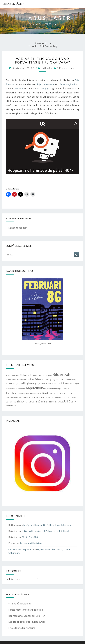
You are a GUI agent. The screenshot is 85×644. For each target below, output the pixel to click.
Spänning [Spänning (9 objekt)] (41, 401)
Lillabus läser (13, 4)
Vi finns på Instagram (19, 604)
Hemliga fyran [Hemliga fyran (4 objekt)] (17, 383)
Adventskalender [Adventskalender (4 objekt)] (13, 375)
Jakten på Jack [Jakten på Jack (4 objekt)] (54, 383)
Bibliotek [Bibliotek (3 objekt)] (49, 375)
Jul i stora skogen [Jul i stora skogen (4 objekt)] (72, 383)
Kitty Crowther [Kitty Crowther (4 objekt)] (49, 388)
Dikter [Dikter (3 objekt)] (27, 380)
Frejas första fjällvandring (22, 628)
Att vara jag (43, 88)
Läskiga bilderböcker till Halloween (27, 622)
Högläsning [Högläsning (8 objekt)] (30, 383)
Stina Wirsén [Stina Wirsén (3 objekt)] (59, 402)
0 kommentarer (66, 68)
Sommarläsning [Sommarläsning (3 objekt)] (30, 402)
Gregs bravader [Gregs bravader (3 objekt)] (57, 380)
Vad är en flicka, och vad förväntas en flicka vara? (43, 60)
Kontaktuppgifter (18, 228)
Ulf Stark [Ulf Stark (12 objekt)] (70, 401)
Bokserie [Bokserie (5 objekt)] (21, 380)
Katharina (47, 68)
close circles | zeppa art (21, 549)
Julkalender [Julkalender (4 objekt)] (11, 388)
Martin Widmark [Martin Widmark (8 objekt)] (51, 393)
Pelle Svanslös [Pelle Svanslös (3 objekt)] (56, 398)
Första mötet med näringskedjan (26, 610)
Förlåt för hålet (30, 537)
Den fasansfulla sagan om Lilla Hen (27, 616)
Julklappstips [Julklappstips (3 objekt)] (21, 389)
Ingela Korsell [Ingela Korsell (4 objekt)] (42, 383)
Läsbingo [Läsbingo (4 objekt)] (65, 388)
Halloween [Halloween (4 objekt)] (67, 380)
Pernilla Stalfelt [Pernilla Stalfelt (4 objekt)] (67, 397)
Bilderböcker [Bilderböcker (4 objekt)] (11, 380)
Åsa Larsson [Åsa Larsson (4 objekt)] (11, 406)
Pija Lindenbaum (46, 84)
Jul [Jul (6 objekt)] (62, 383)
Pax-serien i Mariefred (31, 543)
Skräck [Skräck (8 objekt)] (20, 402)
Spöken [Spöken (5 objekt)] (51, 402)
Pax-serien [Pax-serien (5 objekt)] (46, 397)
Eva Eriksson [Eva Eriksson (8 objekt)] (37, 379)
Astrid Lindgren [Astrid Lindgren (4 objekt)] (39, 375)
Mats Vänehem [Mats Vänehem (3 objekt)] (65, 394)
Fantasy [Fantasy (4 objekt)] (48, 380)
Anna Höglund (67, 84)
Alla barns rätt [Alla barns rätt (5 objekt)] (26, 375)
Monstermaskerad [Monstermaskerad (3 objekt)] (16, 398)
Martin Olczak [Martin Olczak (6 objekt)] (34, 394)
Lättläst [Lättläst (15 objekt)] (12, 393)
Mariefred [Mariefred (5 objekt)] (22, 394)
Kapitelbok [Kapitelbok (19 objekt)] (34, 388)
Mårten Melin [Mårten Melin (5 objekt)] (35, 397)
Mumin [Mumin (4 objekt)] (26, 397)
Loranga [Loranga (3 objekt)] (58, 389)
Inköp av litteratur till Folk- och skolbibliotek (47, 525)
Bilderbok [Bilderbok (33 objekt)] (61, 374)
